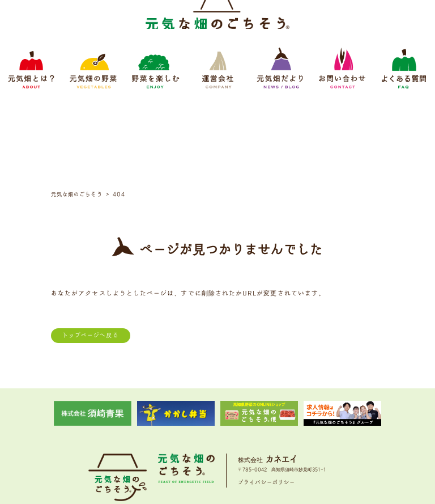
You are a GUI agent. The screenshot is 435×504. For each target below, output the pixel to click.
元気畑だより (256, 431)
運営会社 (220, 431)
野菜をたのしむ (182, 431)
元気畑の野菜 (139, 431)
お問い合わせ (297, 431)
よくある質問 (338, 431)
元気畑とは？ (98, 431)
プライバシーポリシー (266, 397)
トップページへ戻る (91, 250)
